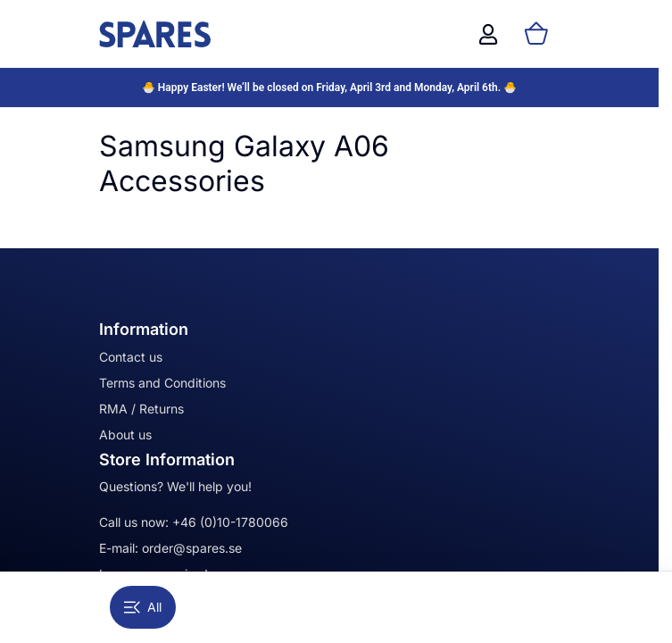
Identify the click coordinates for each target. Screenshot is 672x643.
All (143, 607)
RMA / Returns (141, 409)
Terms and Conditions (162, 383)
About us (125, 434)
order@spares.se (192, 548)
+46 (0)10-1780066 (230, 522)
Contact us (131, 357)
